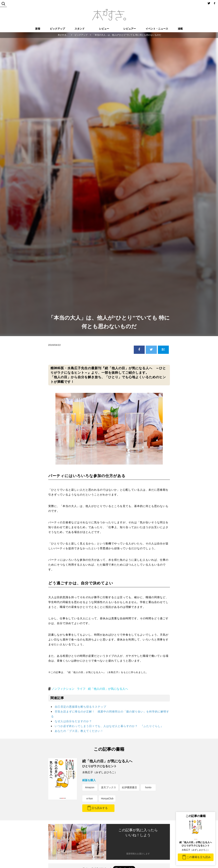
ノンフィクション (63, 689)
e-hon (90, 798)
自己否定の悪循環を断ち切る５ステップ (80, 707)
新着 (38, 29)
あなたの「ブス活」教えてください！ (79, 731)
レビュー (104, 29)
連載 (180, 29)
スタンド (80, 29)
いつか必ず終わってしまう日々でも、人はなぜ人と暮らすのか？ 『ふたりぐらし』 (109, 726)
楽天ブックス (109, 787)
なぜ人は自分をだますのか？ (73, 721)
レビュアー (130, 29)
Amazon (90, 787)
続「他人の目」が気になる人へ (108, 689)
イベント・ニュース (157, 29)
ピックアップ (57, 29)
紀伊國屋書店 (129, 787)
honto (148, 787)
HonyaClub (107, 798)
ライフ (81, 689)
